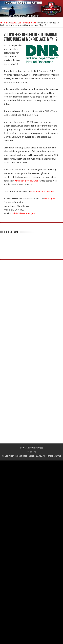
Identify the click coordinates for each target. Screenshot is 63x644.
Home (4, 23)
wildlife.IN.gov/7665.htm (42, 192)
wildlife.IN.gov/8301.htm (27, 181)
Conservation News (27, 23)
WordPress (38, 448)
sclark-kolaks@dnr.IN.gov (22, 213)
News (13, 23)
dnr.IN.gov (50, 199)
